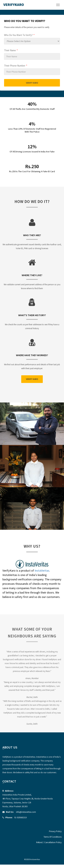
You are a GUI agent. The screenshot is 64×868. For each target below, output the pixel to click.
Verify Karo (32, 83)
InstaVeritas (42, 571)
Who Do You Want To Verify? (19, 35)
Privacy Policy (55, 831)
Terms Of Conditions (53, 837)
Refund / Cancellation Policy (49, 842)
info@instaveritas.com (26, 812)
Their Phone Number (16, 66)
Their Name (11, 50)
